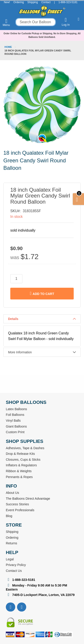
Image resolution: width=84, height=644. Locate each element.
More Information (20, 352)
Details (13, 319)
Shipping (33, 2)
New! (7, 2)
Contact (46, 2)
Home (8, 47)
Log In (66, 22)
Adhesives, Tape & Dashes (25, 448)
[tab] (42, 319)
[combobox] (36, 22)
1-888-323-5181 (68, 2)
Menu (6, 23)
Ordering (19, 2)
